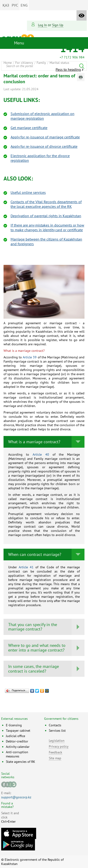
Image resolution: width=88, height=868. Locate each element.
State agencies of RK (21, 762)
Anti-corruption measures (17, 754)
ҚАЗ (6, 5)
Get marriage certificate (29, 128)
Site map (55, 758)
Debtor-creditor (17, 741)
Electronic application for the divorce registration (40, 158)
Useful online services (28, 192)
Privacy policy (59, 746)
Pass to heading (68, 69)
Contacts (55, 725)
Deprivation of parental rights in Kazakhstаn (46, 216)
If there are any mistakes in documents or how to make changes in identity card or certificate (47, 227)
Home (8, 63)
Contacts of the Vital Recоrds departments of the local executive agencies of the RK (46, 204)
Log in (42, 25)
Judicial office (15, 736)
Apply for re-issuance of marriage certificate (45, 137)
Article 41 (26, 567)
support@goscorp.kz (16, 797)
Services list (57, 731)
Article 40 (39, 454)
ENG (24, 5)
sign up (58, 25)
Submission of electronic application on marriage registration (42, 116)
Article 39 (30, 357)
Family (41, 63)
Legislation (57, 741)
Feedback (55, 752)
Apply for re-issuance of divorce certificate (44, 146)
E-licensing (14, 725)
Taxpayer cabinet (18, 731)
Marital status (59, 63)
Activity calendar (18, 747)
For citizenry (24, 63)
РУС (15, 5)
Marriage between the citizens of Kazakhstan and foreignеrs (46, 241)
